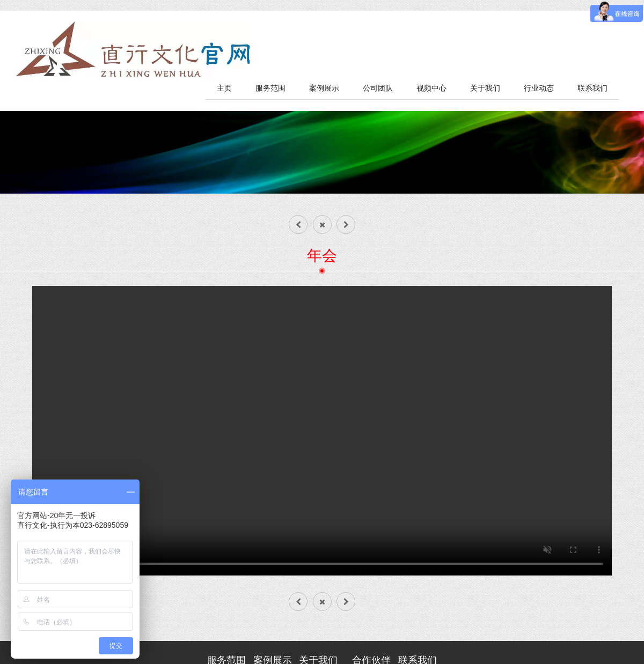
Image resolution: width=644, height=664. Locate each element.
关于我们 (485, 88)
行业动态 (539, 88)
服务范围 (270, 88)
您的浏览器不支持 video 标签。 (322, 431)
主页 (224, 88)
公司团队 (378, 88)
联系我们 (592, 88)
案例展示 (324, 88)
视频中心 (431, 88)
